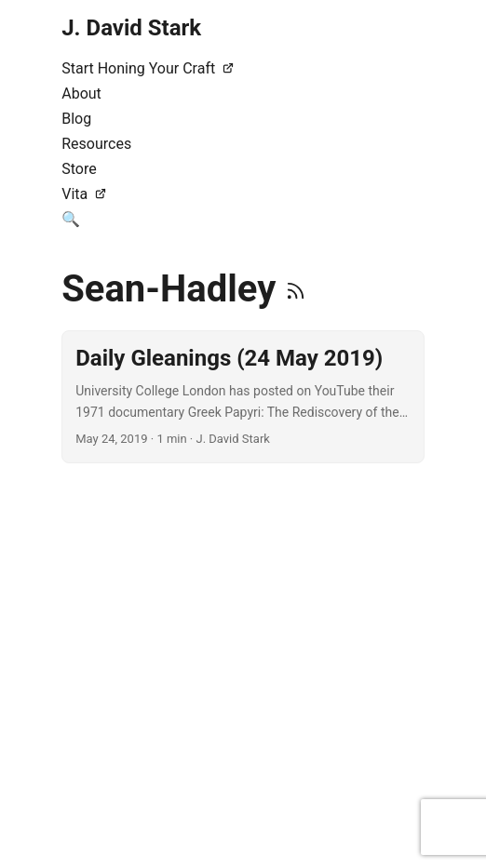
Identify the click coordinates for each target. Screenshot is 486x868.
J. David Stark (131, 28)
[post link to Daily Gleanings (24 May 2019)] (243, 397)
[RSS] (296, 289)
